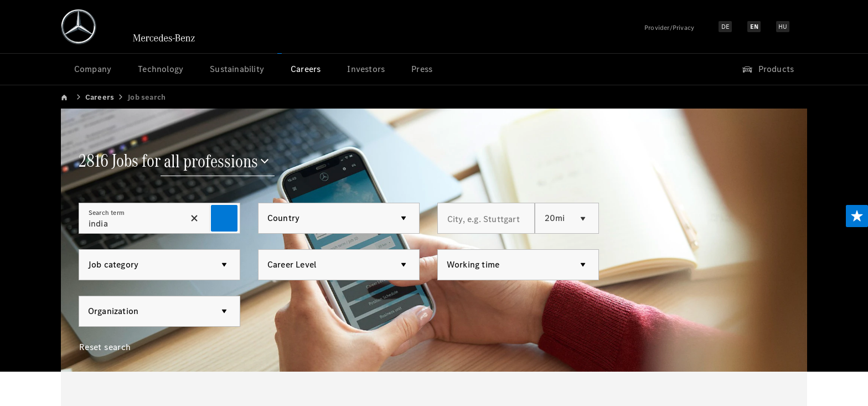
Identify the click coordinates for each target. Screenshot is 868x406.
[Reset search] (105, 356)
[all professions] (218, 162)
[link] (72, 97)
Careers (100, 97)
